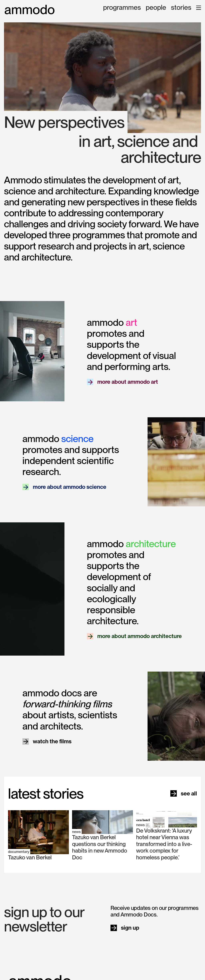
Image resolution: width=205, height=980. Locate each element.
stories (181, 8)
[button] (199, 8)
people (156, 8)
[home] (30, 10)
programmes (122, 8)
